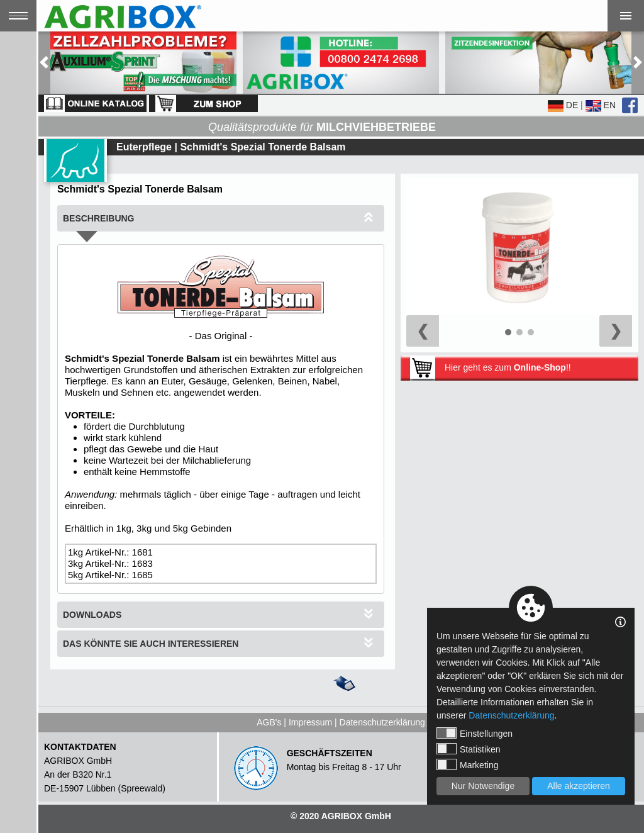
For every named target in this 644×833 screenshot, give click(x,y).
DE (563, 105)
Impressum (310, 722)
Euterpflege (144, 147)
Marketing (467, 764)
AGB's (269, 722)
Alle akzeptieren (579, 786)
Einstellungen (475, 733)
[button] (44, 63)
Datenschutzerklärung (382, 722)
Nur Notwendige (483, 786)
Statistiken (469, 749)
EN (601, 105)
